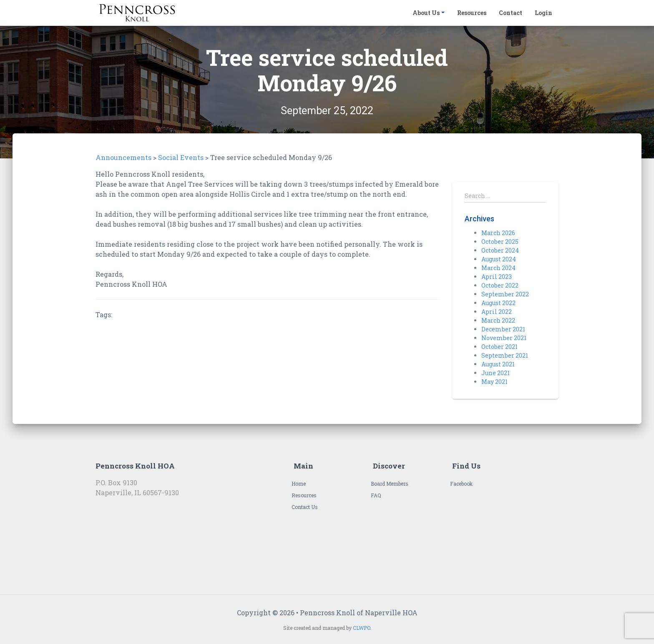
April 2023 (497, 277)
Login (543, 13)
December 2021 (503, 329)
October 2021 (499, 347)
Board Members (390, 484)
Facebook (461, 484)
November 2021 (504, 338)
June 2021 (496, 373)
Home (299, 484)
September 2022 (505, 294)
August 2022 (498, 303)
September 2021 (505, 355)
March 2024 (498, 268)
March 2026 (498, 233)
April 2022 (497, 312)
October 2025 (500, 242)
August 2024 (499, 259)
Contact (511, 13)
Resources (472, 13)
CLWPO (361, 628)
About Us (426, 13)
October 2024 (500, 250)
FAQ (376, 495)
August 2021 (498, 364)
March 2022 (498, 320)
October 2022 (500, 285)
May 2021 (494, 382)
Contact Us (305, 507)
